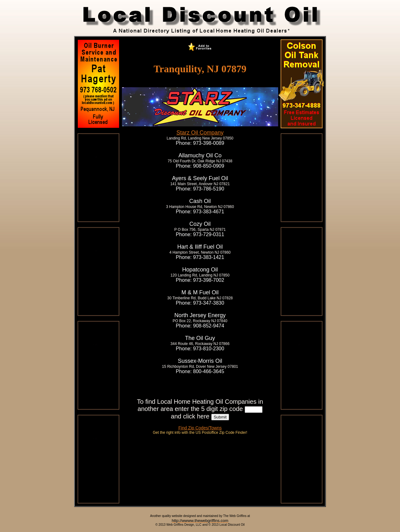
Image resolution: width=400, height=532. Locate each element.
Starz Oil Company (200, 133)
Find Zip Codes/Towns (200, 428)
